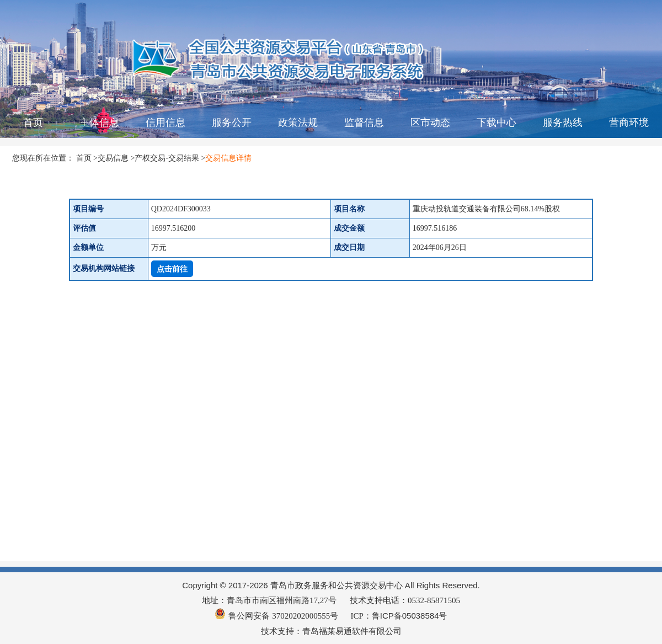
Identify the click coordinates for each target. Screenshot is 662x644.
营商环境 (629, 123)
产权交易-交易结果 (167, 158)
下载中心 (496, 123)
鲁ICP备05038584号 (410, 616)
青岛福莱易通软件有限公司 (352, 631)
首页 (33, 123)
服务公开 (232, 123)
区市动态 (430, 123)
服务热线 (563, 123)
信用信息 (165, 123)
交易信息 (113, 158)
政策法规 (298, 123)
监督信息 (364, 123)
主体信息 (99, 123)
